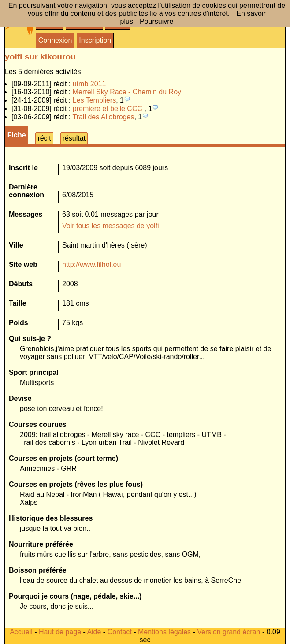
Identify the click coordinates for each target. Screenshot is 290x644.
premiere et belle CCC (109, 109)
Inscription (95, 40)
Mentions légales (164, 632)
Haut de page (60, 632)
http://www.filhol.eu (91, 265)
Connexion (55, 40)
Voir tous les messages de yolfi (111, 226)
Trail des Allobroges (103, 117)
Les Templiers (94, 100)
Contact (120, 632)
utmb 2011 (89, 84)
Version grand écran (229, 632)
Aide (94, 632)
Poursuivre (156, 21)
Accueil (21, 632)
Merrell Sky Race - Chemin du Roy (127, 92)
